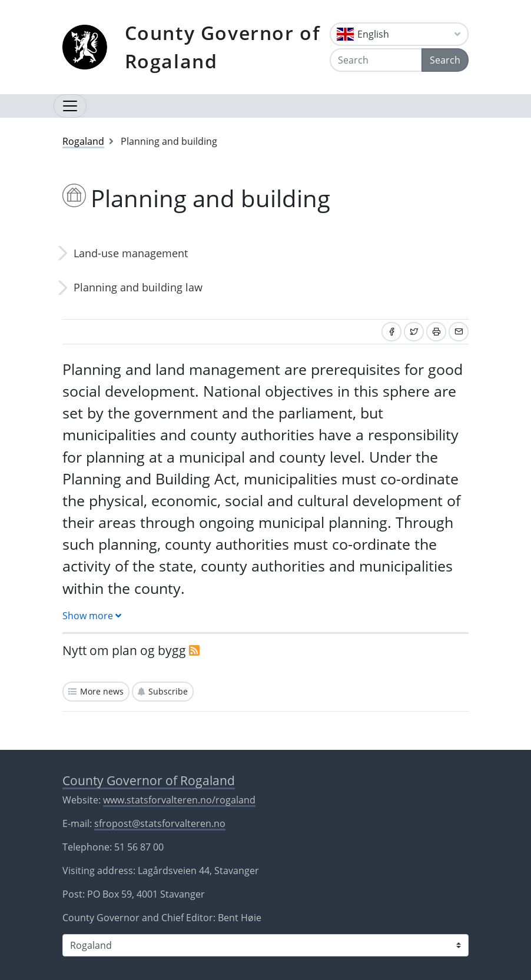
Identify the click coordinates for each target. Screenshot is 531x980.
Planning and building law (138, 287)
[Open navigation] (70, 106)
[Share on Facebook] (391, 332)
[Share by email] (459, 332)
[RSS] (194, 650)
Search (445, 60)
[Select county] (265, 945)
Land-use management (131, 253)
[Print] (436, 332)
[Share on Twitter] (414, 332)
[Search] (376, 60)
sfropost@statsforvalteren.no (160, 823)
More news (102, 691)
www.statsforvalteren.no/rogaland (179, 800)
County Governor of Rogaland (223, 47)
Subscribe (168, 691)
